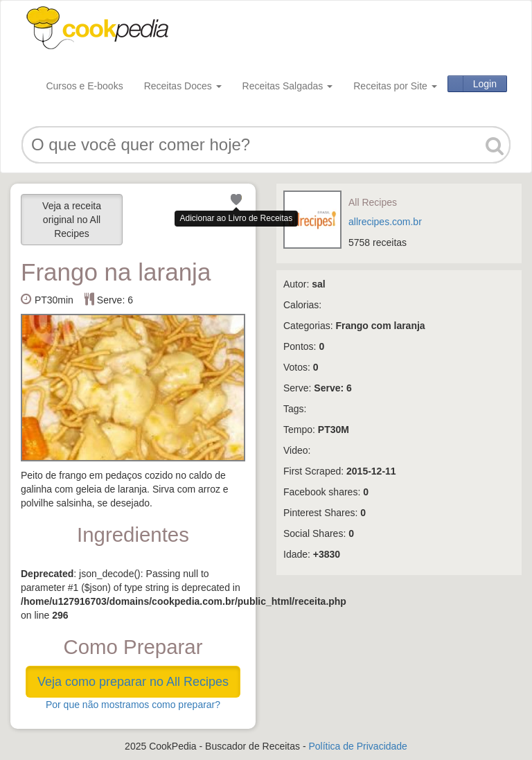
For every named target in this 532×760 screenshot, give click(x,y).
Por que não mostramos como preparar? (133, 705)
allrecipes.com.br (385, 222)
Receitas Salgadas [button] (288, 86)
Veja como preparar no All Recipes (133, 682)
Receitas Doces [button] (183, 86)
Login (485, 84)
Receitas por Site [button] (395, 86)
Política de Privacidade (357, 746)
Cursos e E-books (84, 86)
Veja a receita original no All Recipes (72, 220)
